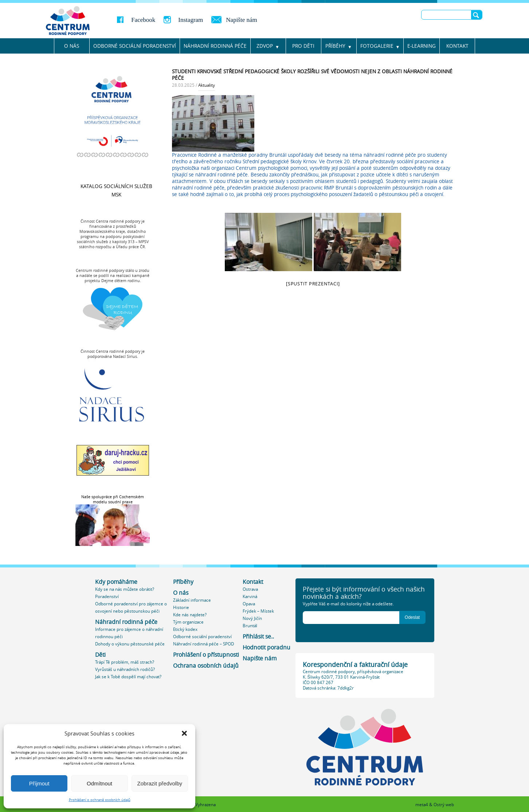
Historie (181, 607)
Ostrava (250, 589)
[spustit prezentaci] (313, 284)
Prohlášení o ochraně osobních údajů (100, 800)
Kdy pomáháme (116, 582)
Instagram (191, 20)
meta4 (422, 805)
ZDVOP (265, 46)
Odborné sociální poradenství (135, 46)
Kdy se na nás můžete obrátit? (125, 589)
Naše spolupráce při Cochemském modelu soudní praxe (113, 499)
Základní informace (192, 600)
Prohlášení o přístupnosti (206, 655)
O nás (72, 46)
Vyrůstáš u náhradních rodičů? (125, 669)
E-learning (422, 46)
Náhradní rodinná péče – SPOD (203, 644)
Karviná (250, 596)
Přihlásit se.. (258, 637)
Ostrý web (444, 805)
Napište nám (241, 20)
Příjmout (39, 783)
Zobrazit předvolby (160, 783)
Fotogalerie (377, 46)
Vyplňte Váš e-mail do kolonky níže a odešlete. (348, 604)
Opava (249, 604)
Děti (100, 655)
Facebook (143, 20)
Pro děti (303, 46)
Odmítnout (99, 783)
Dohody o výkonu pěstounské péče (130, 644)
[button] (184, 733)
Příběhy (335, 46)
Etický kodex (185, 629)
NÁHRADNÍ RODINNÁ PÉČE (215, 46)
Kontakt (457, 46)
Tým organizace (188, 622)
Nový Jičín (252, 618)
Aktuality (207, 85)
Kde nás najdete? (190, 615)
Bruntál (250, 626)
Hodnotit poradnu (267, 647)
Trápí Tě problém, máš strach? (125, 662)
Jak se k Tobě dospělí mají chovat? (128, 677)
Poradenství (107, 596)
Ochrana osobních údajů (206, 666)
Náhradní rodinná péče (126, 622)
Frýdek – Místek (258, 611)
